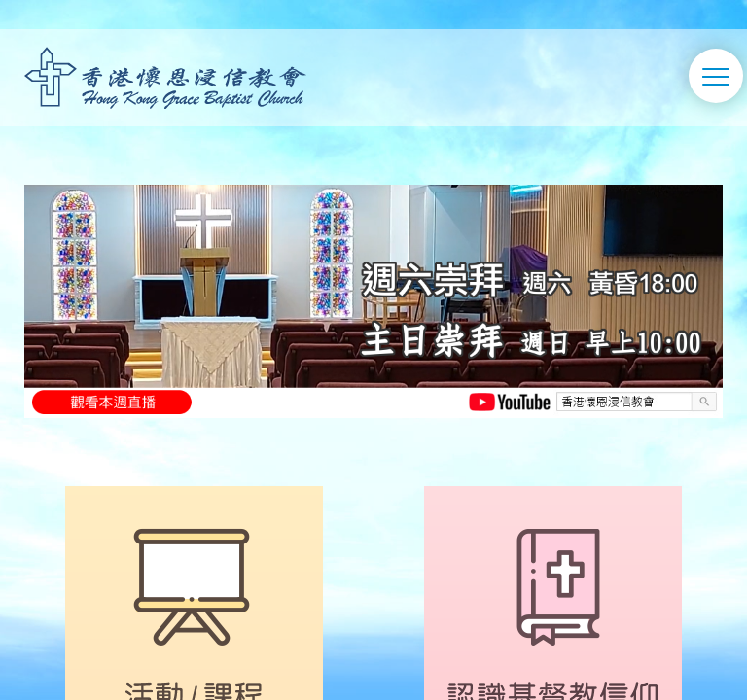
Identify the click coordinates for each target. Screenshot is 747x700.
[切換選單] (716, 76)
